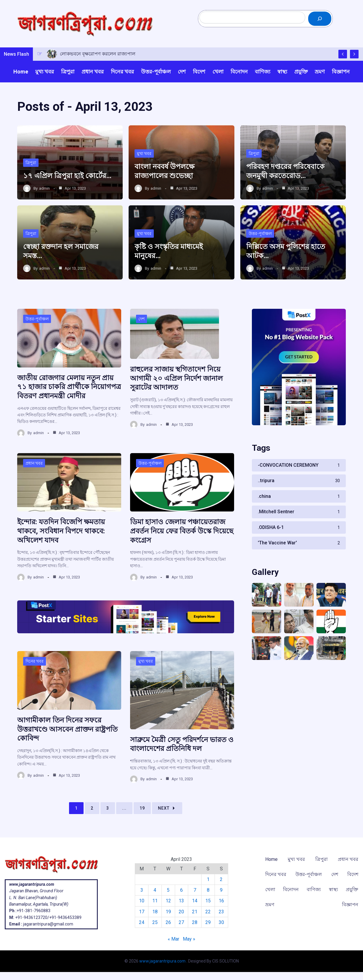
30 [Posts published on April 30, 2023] (221, 922)
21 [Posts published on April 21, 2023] (195, 911)
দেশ (141, 320)
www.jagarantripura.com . (163, 961)
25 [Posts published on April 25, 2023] (155, 922)
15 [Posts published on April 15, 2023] (208, 901)
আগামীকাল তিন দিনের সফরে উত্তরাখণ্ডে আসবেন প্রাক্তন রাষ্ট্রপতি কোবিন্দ (67, 729)
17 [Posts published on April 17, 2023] (142, 911)
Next (167, 808)
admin (44, 189)
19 (142, 808)
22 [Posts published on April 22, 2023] (208, 911)
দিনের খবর (35, 661)
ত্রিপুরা (31, 163)
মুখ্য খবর (144, 154)
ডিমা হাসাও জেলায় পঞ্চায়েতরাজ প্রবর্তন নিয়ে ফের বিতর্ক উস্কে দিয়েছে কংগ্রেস (182, 531)
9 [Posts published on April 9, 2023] (221, 890)
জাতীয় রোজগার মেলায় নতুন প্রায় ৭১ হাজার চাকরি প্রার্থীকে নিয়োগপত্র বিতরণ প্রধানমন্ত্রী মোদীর (69, 388)
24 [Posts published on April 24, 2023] (142, 922)
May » (189, 939)
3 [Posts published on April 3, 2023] (141, 890)
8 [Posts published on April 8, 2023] (208, 890)
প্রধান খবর (34, 463)
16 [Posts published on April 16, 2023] (221, 901)
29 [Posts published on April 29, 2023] (208, 922)
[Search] (320, 19)
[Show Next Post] (354, 54)
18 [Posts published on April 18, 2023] (155, 911)
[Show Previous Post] (343, 54)
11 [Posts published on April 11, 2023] (155, 901)
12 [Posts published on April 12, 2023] (168, 901)
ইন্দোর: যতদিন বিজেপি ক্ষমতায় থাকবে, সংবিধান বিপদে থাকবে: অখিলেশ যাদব (61, 531)
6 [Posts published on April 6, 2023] (181, 890)
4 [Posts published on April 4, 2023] (155, 890)
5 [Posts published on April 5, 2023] (168, 890)
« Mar (173, 939)
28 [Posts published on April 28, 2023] (195, 922)
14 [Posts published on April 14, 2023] (195, 901)
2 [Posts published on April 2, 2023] (221, 879)
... (124, 808)
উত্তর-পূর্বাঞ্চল (260, 234)
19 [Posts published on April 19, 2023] (168, 911)
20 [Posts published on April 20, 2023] (181, 911)
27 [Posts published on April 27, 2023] (181, 922)
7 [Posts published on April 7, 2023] (195, 890)
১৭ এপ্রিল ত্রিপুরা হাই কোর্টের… (67, 177)
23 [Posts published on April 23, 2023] (221, 911)
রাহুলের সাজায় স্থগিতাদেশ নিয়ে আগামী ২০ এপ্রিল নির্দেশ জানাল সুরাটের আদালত (176, 379)
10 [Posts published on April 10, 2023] (142, 901)
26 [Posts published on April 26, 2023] (168, 922)
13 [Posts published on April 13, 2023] (181, 901)
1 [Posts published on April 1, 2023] (208, 879)
